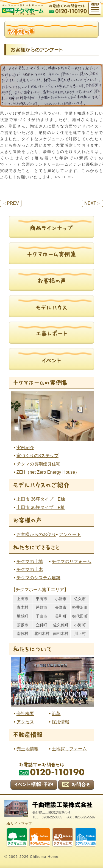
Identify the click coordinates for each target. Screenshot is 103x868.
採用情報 (60, 722)
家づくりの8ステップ (37, 456)
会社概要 (25, 714)
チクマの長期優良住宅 (38, 464)
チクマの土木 (30, 569)
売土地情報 (27, 749)
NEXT (92, 203)
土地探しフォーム (69, 749)
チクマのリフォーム (71, 561)
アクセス (25, 722)
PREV (11, 203)
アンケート (70, 534)
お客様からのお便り (36, 534)
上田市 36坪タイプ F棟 (41, 507)
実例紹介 (25, 448)
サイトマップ (21, 823)
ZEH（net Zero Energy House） (48, 472)
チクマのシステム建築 (38, 578)
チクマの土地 (30, 561)
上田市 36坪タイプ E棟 (41, 499)
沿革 (56, 714)
